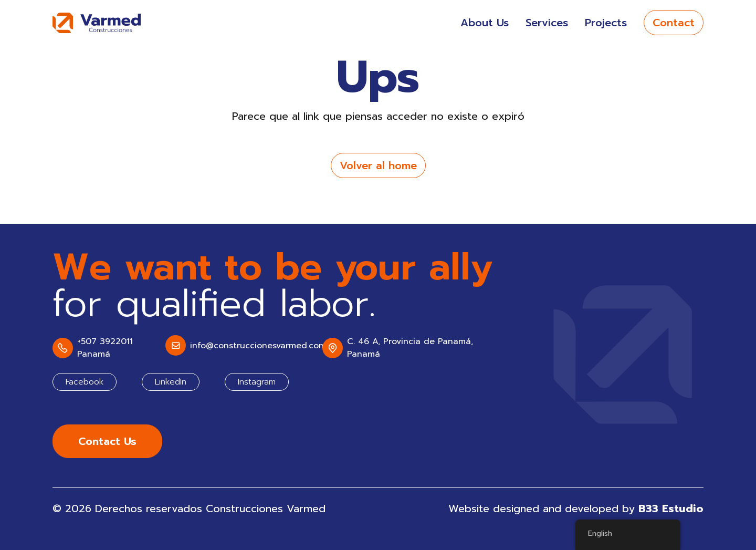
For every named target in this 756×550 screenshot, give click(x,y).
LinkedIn (171, 382)
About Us (485, 23)
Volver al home (378, 165)
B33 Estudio (671, 509)
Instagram (257, 382)
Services (547, 23)
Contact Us (107, 441)
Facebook (85, 382)
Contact (674, 23)
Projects (606, 23)
